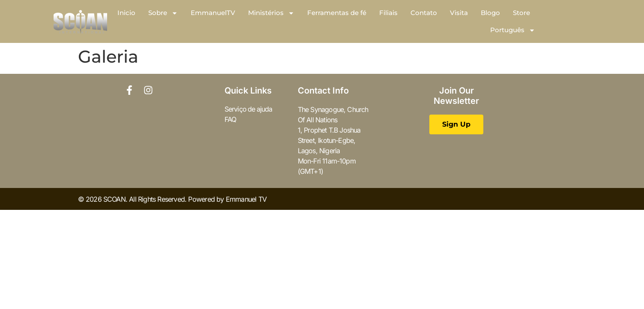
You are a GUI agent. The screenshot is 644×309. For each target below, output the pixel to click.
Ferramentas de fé (337, 13)
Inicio (126, 13)
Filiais (388, 13)
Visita (459, 13)
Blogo (490, 13)
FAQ (231, 120)
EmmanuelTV (213, 13)
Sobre (163, 13)
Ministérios (271, 13)
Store (521, 13)
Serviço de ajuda (249, 109)
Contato (424, 13)
